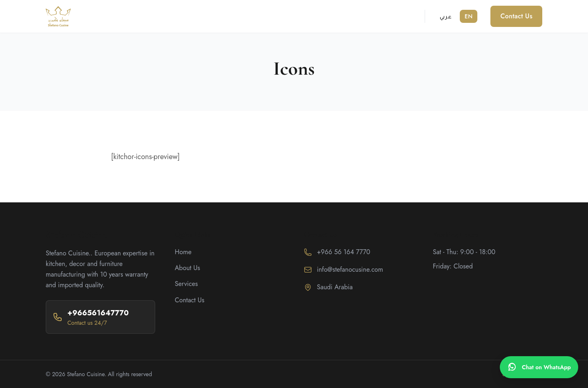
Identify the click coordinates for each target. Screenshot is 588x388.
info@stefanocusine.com (350, 269)
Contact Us (516, 16)
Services (186, 284)
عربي (446, 16)
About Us (187, 268)
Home (183, 252)
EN (469, 16)
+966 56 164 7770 (344, 252)
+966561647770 (98, 313)
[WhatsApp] (539, 367)
